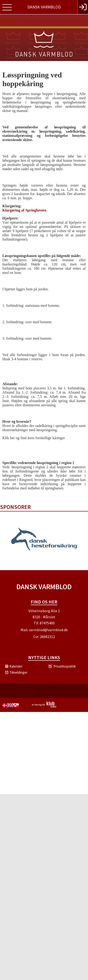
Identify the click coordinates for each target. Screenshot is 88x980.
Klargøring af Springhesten (24, 210)
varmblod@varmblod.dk (48, 630)
